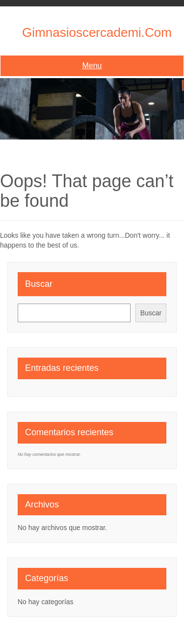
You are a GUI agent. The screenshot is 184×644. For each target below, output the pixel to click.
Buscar (39, 284)
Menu (92, 66)
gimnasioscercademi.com (97, 32)
